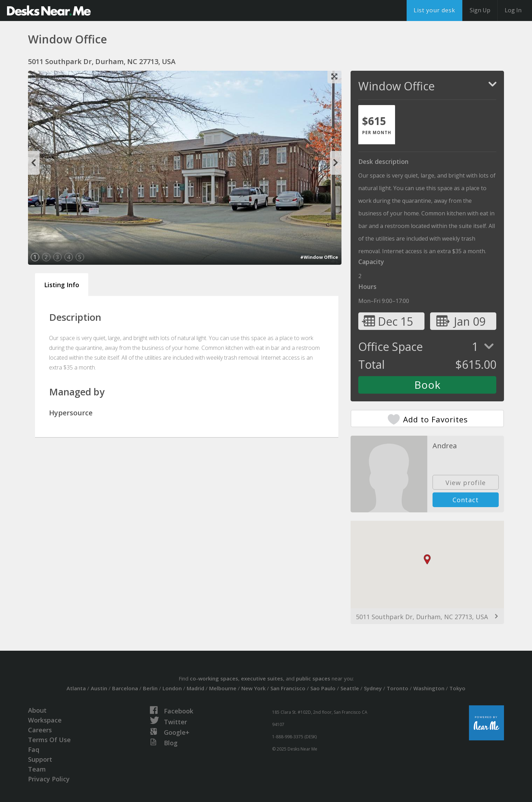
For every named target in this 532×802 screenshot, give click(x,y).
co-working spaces (214, 678)
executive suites (262, 678)
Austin (99, 688)
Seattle (350, 688)
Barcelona (125, 688)
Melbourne (223, 688)
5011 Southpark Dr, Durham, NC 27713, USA (422, 617)
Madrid (195, 688)
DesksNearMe (49, 11)
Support (40, 759)
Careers (40, 730)
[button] (427, 559)
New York (253, 688)
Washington (429, 688)
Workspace (45, 720)
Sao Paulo (323, 688)
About (37, 710)
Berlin (150, 688)
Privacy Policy (49, 779)
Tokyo (457, 688)
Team (37, 769)
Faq (34, 749)
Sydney (373, 688)
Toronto (398, 688)
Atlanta (76, 688)
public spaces (313, 678)
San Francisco (288, 688)
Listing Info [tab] (62, 285)
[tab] (377, 125)
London (172, 688)
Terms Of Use (49, 740)
